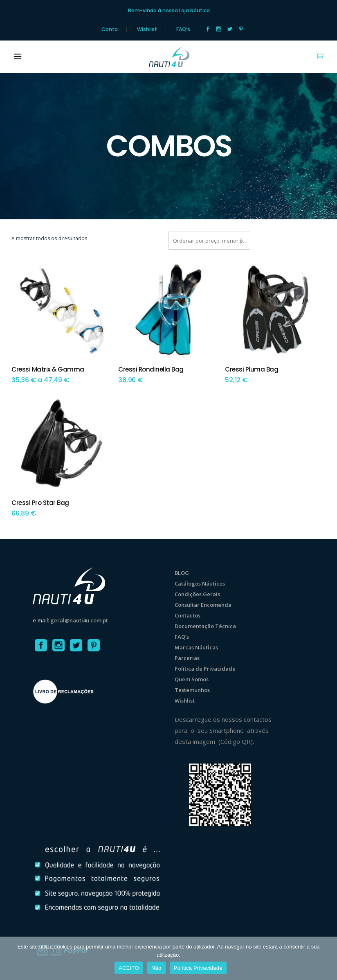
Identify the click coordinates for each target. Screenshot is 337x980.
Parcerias (187, 658)
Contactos (188, 615)
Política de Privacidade (205, 669)
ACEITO (129, 968)
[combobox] (209, 241)
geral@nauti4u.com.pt (79, 620)
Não (156, 968)
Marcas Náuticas (196, 647)
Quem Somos (192, 679)
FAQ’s (183, 29)
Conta (110, 29)
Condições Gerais (197, 594)
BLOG (182, 573)
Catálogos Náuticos (200, 583)
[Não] (327, 958)
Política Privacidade (198, 968)
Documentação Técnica (205, 626)
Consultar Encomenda (203, 605)
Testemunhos (192, 690)
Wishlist (147, 29)
